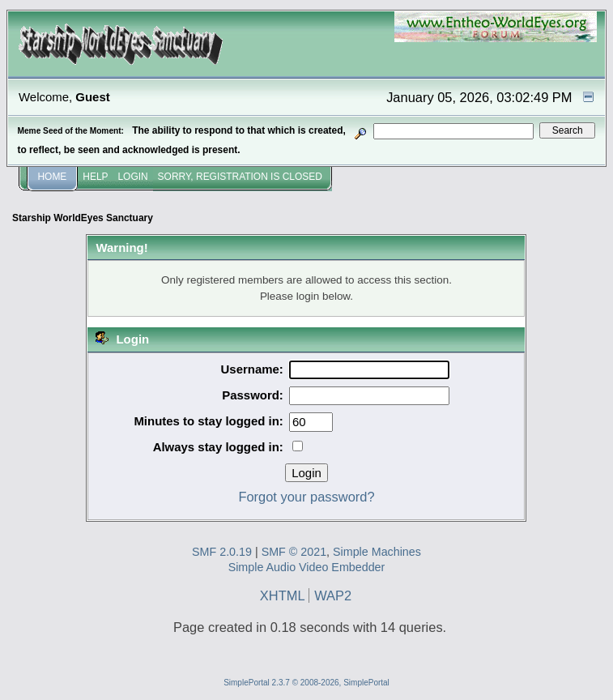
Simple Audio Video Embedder (307, 567)
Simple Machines (377, 552)
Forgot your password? (306, 497)
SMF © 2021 (294, 552)
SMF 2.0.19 (222, 552)
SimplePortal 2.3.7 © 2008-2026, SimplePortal (306, 683)
